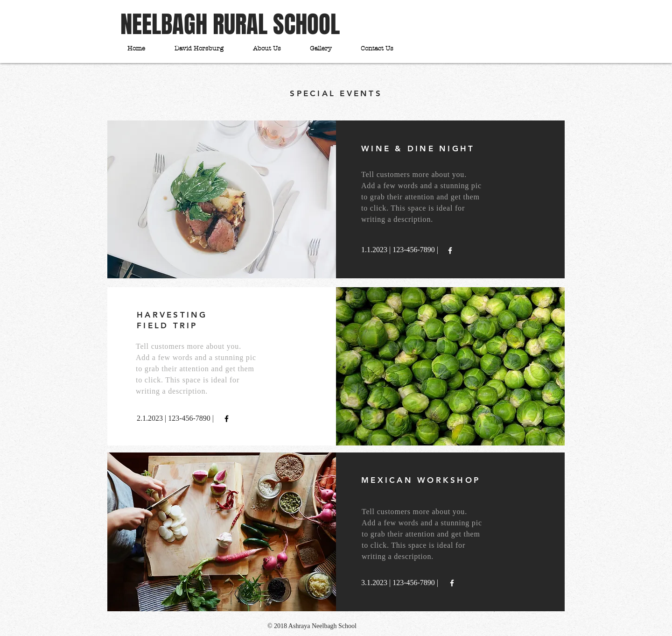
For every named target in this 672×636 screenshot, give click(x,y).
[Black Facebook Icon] (227, 419)
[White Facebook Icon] (450, 251)
